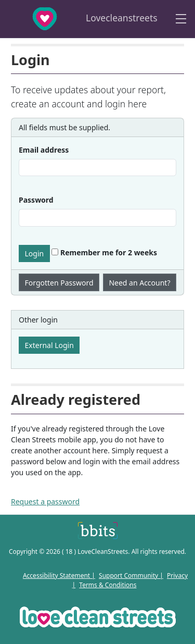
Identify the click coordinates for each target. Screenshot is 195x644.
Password (36, 200)
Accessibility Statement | (59, 575)
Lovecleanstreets (82, 19)
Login (35, 253)
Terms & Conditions (108, 585)
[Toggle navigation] (181, 19)
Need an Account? (139, 283)
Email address (44, 150)
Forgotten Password (59, 283)
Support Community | (131, 575)
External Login (49, 345)
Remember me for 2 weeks (104, 252)
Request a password (45, 501)
